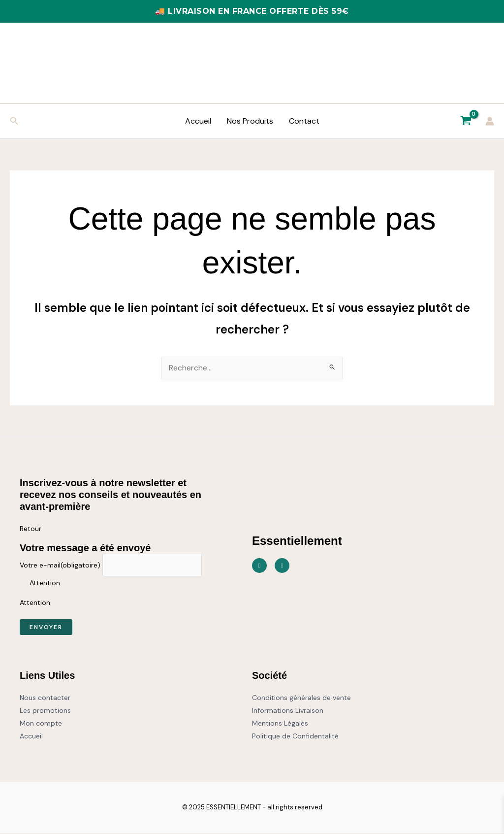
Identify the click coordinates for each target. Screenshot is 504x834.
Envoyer (46, 628)
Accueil (198, 121)
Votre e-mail (60, 566)
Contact (304, 121)
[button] (14, 121)
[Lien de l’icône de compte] (490, 121)
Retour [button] (31, 529)
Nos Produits (250, 121)
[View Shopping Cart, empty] (466, 121)
